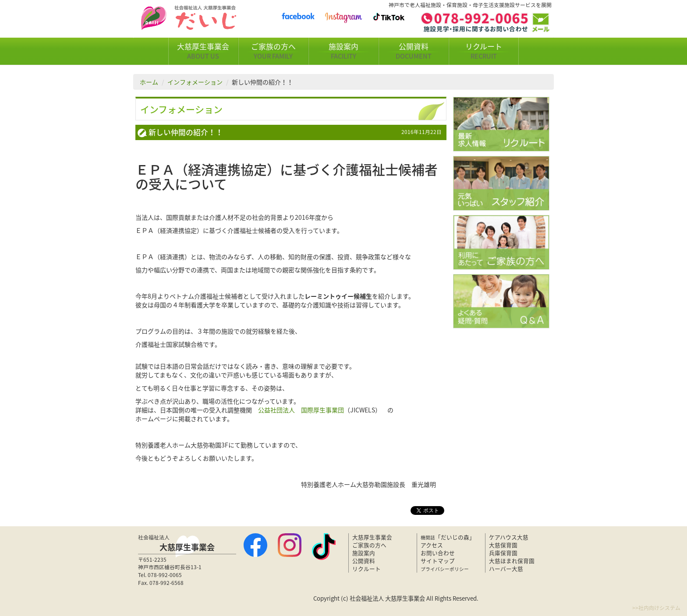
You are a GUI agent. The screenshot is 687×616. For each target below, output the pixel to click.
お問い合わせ (438, 553)
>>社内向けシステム (656, 608)
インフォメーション (195, 82)
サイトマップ (438, 561)
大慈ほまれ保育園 (512, 561)
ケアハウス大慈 (509, 537)
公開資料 (414, 51)
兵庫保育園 (503, 553)
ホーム (149, 82)
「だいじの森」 (448, 537)
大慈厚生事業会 (203, 51)
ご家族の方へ (273, 51)
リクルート (484, 51)
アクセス (432, 545)
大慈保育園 (503, 545)
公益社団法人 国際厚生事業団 (301, 410)
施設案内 (343, 51)
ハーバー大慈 (506, 568)
